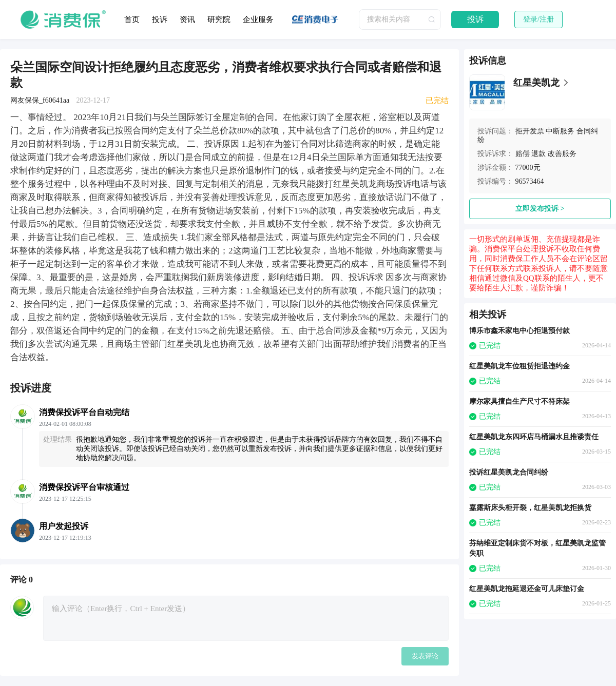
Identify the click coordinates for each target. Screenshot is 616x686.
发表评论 (425, 656)
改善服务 (562, 154)
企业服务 (258, 19)
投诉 (160, 19)
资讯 (187, 19)
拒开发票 (530, 131)
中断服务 (560, 131)
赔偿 (523, 154)
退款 (538, 154)
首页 (132, 19)
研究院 (219, 19)
